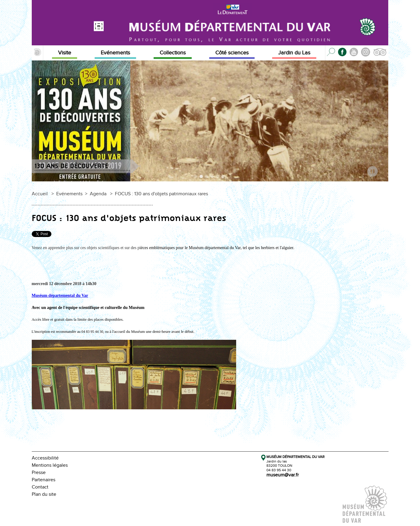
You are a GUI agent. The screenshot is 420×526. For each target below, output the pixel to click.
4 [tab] (213, 177)
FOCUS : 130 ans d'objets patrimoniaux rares (161, 194)
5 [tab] (218, 177)
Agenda (98, 194)
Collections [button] (173, 53)
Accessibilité (45, 458)
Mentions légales (50, 465)
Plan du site (44, 494)
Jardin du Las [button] (294, 53)
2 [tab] (202, 177)
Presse (39, 473)
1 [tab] (196, 177)
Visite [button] (65, 53)
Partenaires (44, 480)
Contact (40, 487)
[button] (37, 53)
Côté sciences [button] (232, 53)
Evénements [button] (115, 53)
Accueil (40, 194)
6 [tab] (223, 177)
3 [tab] (207, 177)
